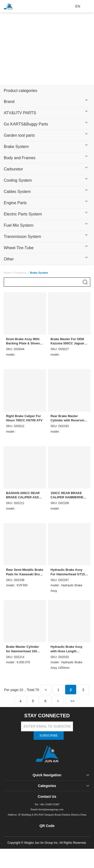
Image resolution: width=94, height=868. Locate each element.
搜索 (85, 282)
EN (78, 6)
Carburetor (13, 169)
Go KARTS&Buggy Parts (26, 124)
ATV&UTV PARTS (20, 113)
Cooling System (18, 180)
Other (9, 259)
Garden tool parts (19, 135)
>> (72, 712)
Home (8, 273)
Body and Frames (20, 158)
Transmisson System (22, 237)
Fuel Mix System (19, 225)
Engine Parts (15, 203)
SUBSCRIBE (49, 747)
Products (22, 273)
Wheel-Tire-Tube (19, 248)
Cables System (17, 192)
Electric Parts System (23, 214)
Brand (9, 102)
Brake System (16, 147)
